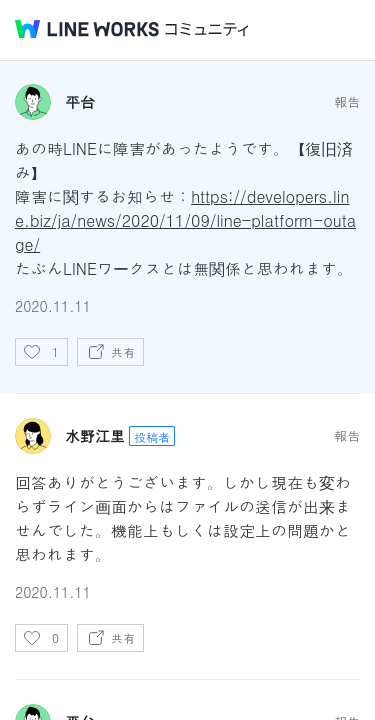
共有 (123, 351)
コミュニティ (207, 29)
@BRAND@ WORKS (87, 29)
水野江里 (95, 436)
